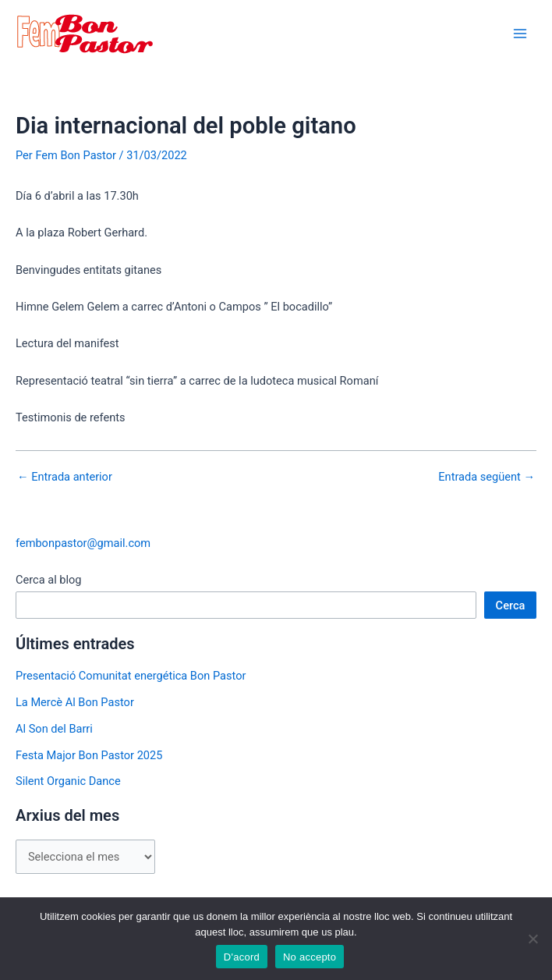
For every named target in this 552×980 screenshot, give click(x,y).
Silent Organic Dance (68, 781)
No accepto (310, 957)
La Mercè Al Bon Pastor (75, 702)
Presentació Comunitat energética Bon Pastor (131, 676)
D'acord (242, 957)
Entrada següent (487, 477)
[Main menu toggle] (520, 34)
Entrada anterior (65, 477)
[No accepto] (533, 939)
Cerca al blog (49, 580)
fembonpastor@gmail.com (83, 543)
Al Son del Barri (54, 729)
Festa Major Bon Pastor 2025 (89, 755)
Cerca (511, 605)
